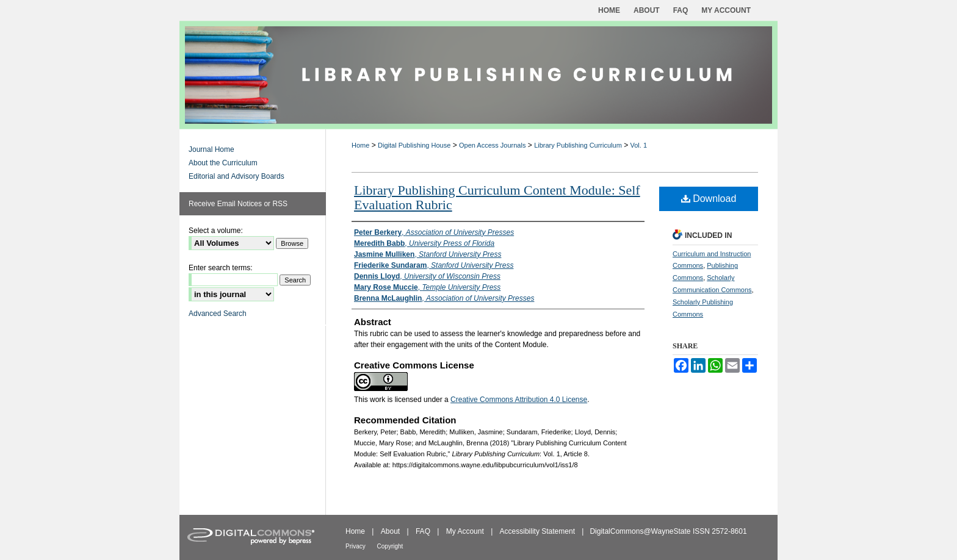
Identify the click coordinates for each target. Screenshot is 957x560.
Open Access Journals (492, 145)
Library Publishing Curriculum (578, 145)
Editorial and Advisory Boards (237, 176)
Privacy (356, 546)
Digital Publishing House (414, 145)
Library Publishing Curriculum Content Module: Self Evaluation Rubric (497, 197)
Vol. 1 (639, 145)
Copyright (390, 546)
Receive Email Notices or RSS (238, 204)
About (392, 531)
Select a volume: (216, 231)
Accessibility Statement (539, 531)
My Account (466, 531)
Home (360, 145)
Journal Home (211, 149)
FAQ (424, 531)
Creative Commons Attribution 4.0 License (519, 400)
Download (709, 199)
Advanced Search (218, 314)
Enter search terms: (221, 268)
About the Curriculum (223, 163)
